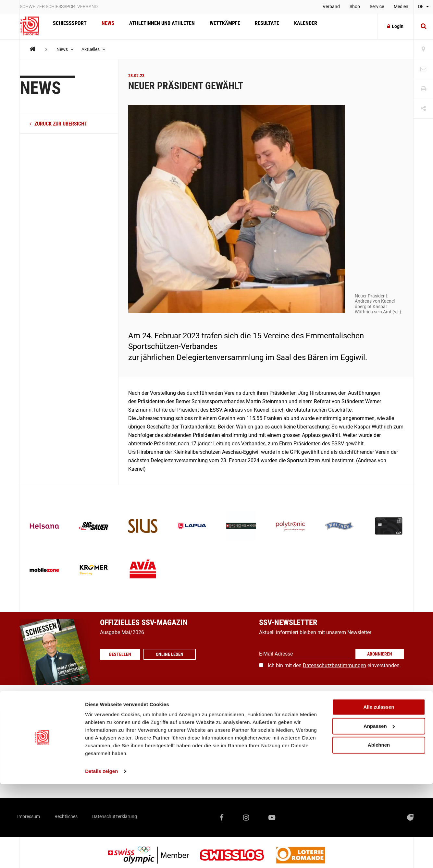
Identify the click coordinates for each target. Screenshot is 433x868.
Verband (331, 6)
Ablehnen (379, 829)
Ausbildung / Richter (43, 729)
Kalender (295, 26)
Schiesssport (69, 26)
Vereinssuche (166, 704)
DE (423, 6)
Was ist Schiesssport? (45, 741)
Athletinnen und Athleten (157, 26)
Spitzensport (34, 704)
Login (395, 26)
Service (377, 6)
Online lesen (175, 654)
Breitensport (33, 716)
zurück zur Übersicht (58, 124)
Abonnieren (380, 654)
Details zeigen (101, 855)
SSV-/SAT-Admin (170, 754)
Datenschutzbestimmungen (334, 665)
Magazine (162, 716)
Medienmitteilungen (174, 729)
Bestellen (123, 654)
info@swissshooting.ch (313, 749)
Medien (401, 6)
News (105, 26)
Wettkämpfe (218, 26)
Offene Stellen (101, 766)
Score (157, 766)
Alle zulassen (379, 791)
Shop (355, 6)
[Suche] (423, 26)
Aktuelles (96, 49)
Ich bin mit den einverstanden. (334, 665)
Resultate (259, 26)
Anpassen (379, 810)
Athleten (94, 716)
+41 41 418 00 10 (389, 749)
